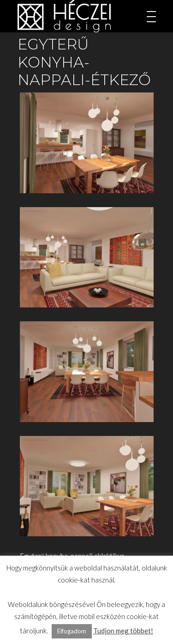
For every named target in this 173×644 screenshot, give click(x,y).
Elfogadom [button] (72, 631)
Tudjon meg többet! (123, 631)
